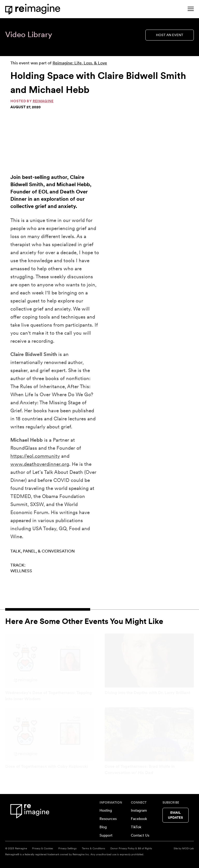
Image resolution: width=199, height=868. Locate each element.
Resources (108, 819)
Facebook (139, 819)
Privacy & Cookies (43, 848)
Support (106, 835)
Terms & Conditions (94, 848)
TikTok (136, 827)
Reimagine (43, 101)
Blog (103, 827)
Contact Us (140, 835)
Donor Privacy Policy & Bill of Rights (131, 848)
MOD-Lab (188, 848)
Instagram (139, 810)
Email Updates (175, 815)
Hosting (106, 810)
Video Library (29, 34)
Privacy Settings (67, 848)
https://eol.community (35, 456)
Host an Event (170, 35)
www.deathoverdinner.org (40, 464)
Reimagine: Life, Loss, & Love (80, 63)
